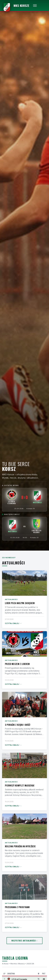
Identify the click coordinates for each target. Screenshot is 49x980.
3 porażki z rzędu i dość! (18, 725)
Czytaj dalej (13, 623)
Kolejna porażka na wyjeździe (20, 846)
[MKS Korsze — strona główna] (16, 6)
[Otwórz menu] (35, 6)
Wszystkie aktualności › (24, 941)
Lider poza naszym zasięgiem (20, 603)
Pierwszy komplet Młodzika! (20, 785)
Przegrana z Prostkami (17, 907)
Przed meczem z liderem (17, 664)
